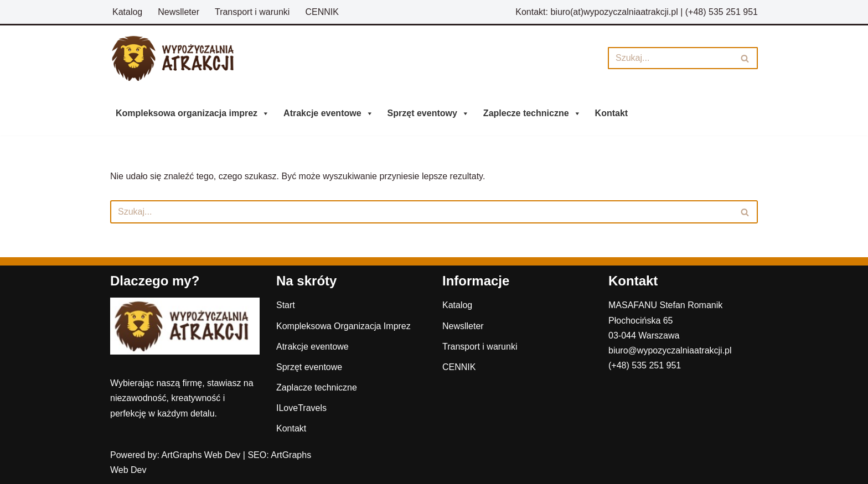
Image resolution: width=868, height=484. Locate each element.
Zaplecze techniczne (532, 113)
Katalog (127, 12)
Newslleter (179, 12)
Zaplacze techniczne (317, 387)
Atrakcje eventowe (329, 113)
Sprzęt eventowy (428, 113)
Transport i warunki (252, 12)
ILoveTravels (301, 408)
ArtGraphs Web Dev (201, 455)
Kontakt (612, 113)
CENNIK (322, 12)
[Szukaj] (670, 58)
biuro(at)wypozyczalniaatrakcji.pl (614, 12)
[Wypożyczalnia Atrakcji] (179, 58)
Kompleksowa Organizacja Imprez (343, 326)
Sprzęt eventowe (309, 367)
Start (286, 305)
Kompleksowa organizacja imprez (193, 113)
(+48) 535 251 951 (722, 12)
